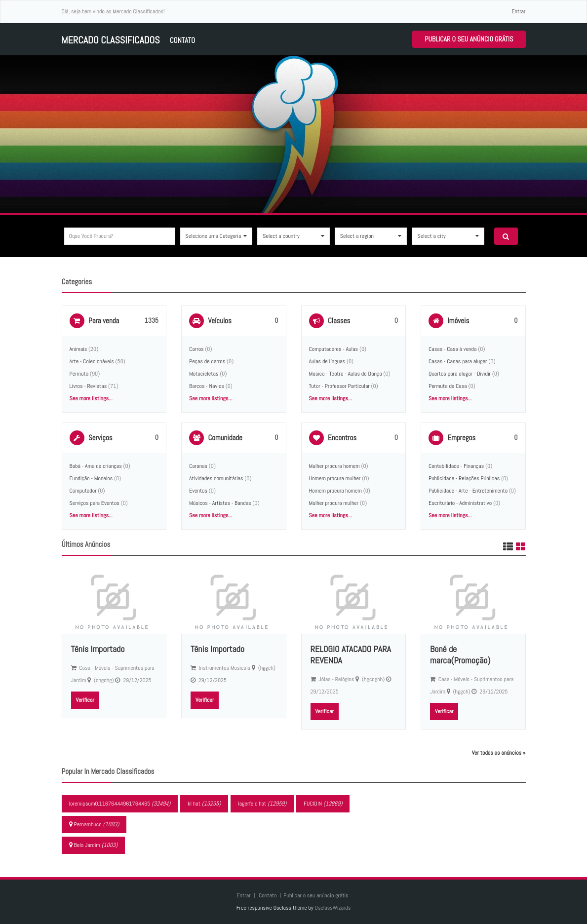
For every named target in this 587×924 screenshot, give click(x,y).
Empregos (461, 438)
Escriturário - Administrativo (460, 503)
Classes (339, 321)
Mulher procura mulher (334, 503)
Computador (83, 491)
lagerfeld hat (262, 804)
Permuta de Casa (448, 386)
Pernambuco (94, 824)
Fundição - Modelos (91, 478)
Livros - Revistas (88, 386)
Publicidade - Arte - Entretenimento (468, 491)
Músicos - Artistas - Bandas (220, 503)
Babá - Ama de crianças (96, 466)
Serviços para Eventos (95, 503)
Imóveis (458, 321)
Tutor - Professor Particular (339, 386)
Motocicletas (204, 374)
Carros (196, 349)
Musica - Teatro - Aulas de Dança (346, 374)
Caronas (198, 466)
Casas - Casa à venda (452, 349)
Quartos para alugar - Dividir (460, 374)
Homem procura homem (335, 491)
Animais (78, 349)
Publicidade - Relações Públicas (464, 478)
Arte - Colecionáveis (92, 361)
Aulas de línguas (327, 361)
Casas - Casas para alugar (458, 361)
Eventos (198, 491)
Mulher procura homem (334, 466)
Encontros (342, 438)
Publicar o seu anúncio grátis (469, 39)
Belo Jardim (94, 845)
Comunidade (225, 438)
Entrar (518, 11)
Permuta (79, 374)
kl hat (204, 804)
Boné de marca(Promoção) (460, 654)
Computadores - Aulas (334, 349)
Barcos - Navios (207, 386)
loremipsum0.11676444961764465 (120, 804)
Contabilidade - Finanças (456, 466)
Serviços (100, 438)
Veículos (219, 321)
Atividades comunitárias (216, 478)
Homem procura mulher (335, 478)
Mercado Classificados (111, 40)
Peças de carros (207, 361)
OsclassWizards (333, 908)
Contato (182, 40)
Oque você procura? (91, 236)
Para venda (104, 321)
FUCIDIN (323, 804)
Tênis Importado (98, 649)
